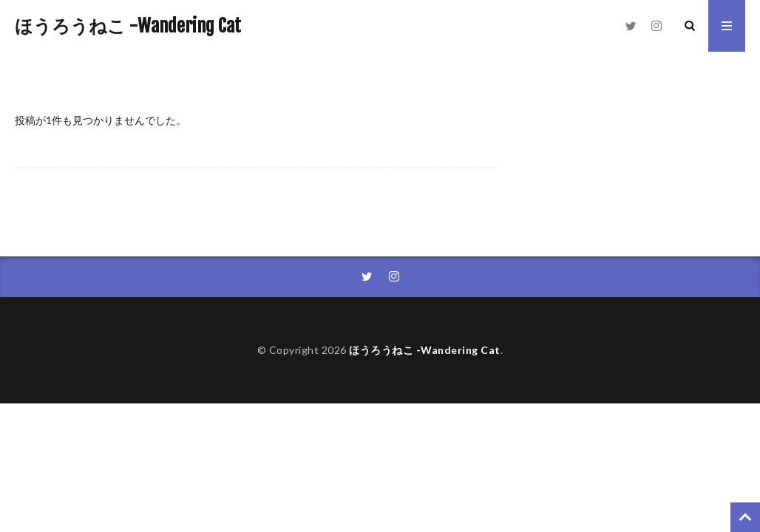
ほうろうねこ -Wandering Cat (128, 26)
